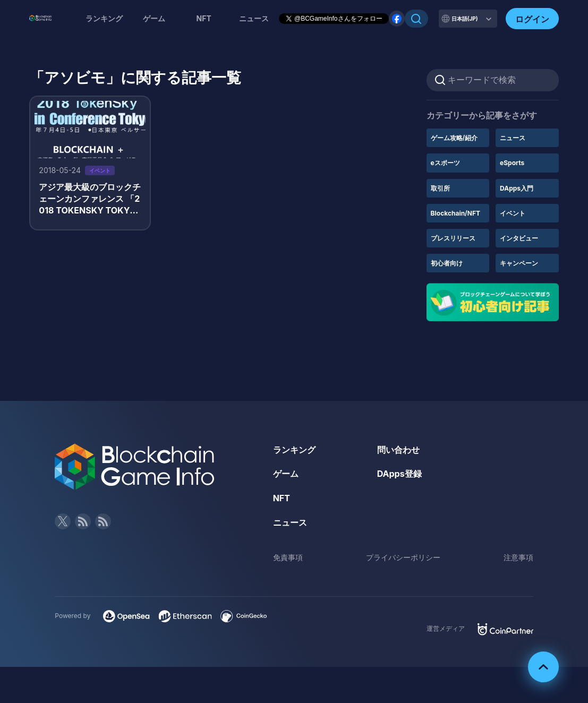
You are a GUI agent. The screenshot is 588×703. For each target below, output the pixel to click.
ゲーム (154, 18)
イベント (513, 213)
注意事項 (518, 557)
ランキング (104, 18)
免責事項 (288, 557)
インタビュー (519, 238)
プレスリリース (453, 238)
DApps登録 (399, 474)
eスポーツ (445, 163)
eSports (512, 163)
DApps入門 (517, 188)
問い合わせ (398, 450)
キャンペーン (519, 263)
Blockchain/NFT (455, 213)
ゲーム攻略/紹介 (454, 138)
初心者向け (447, 263)
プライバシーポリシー (403, 557)
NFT (204, 18)
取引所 (440, 188)
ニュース (513, 138)
